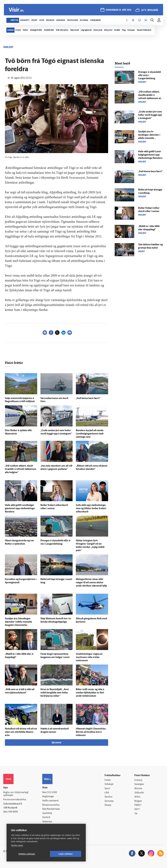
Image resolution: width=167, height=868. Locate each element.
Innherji (138, 780)
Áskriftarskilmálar (51, 809)
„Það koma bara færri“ (88, 398)
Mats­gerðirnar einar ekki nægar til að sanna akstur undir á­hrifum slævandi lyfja (91, 583)
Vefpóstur (47, 822)
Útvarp (108, 805)
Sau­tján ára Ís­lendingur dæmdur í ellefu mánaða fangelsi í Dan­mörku (18, 622)
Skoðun (108, 797)
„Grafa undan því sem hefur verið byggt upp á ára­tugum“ (150, 115)
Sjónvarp (109, 801)
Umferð (46, 817)
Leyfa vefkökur (66, 854)
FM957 (138, 805)
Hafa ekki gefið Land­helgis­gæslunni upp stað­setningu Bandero (20, 509)
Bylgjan (138, 801)
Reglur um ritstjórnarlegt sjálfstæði (16, 794)
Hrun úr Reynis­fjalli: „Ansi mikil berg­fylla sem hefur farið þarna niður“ (55, 693)
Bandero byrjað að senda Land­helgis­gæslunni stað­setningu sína (90, 434)
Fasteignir (139, 784)
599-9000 (13, 812)
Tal (136, 814)
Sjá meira (56, 743)
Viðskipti (109, 784)
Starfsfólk (47, 813)
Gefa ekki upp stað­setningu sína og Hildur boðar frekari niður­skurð (91, 509)
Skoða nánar (17, 845)
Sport (107, 789)
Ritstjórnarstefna (51, 805)
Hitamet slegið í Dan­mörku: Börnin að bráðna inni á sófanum (91, 732)
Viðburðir (139, 793)
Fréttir (108, 780)
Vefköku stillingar (27, 854)
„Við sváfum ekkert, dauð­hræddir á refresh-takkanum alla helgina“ (21, 469)
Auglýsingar (48, 797)
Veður (137, 797)
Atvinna (138, 789)
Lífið (107, 793)
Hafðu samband (50, 801)
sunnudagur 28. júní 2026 (118, 10)
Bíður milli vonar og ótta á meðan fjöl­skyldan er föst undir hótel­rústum (90, 693)
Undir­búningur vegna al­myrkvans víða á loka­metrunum (89, 657)
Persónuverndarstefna (15, 800)
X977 (137, 809)
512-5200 (52, 793)
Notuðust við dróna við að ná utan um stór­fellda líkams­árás (21, 732)
